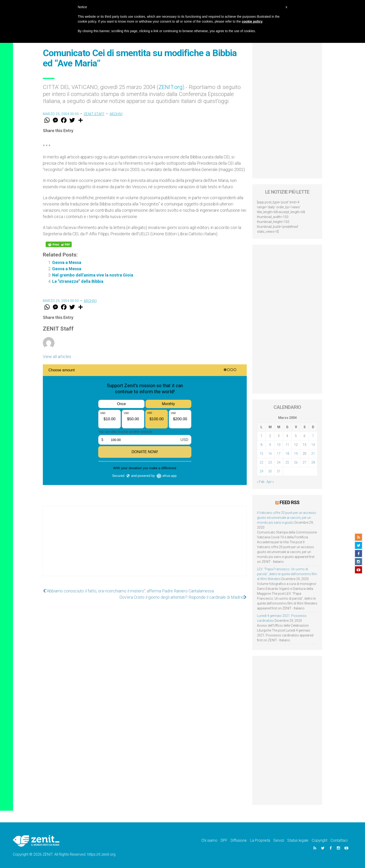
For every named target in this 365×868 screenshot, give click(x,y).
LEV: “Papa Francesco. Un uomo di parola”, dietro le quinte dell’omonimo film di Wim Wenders (287, 574)
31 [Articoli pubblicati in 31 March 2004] (279, 471)
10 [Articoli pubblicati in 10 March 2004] (279, 445)
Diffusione (239, 840)
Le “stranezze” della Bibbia (78, 281)
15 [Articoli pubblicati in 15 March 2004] (261, 454)
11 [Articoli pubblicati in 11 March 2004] (287, 445)
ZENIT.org (171, 87)
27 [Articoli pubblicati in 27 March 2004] (304, 462)
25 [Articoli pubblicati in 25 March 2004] (287, 462)
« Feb (261, 482)
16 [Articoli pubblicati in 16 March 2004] (270, 454)
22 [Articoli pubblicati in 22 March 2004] (261, 462)
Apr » (270, 482)
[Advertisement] (145, 546)
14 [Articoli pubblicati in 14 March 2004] (313, 445)
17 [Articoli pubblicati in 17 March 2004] (279, 454)
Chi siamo (209, 840)
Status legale (298, 840)
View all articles (57, 357)
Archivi (116, 114)
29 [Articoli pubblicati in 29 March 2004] (261, 471)
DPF (224, 840)
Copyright (319, 840)
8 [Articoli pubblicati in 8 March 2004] (261, 445)
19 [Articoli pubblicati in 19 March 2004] (296, 454)
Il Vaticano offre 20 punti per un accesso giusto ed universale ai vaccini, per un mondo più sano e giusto (287, 518)
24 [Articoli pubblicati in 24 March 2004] (279, 462)
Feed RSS (289, 502)
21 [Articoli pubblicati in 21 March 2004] (313, 454)
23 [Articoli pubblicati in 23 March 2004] (270, 462)
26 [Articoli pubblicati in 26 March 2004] (296, 462)
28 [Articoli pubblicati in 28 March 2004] (313, 462)
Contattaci (339, 840)
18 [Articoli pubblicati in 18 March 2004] (287, 454)
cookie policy (252, 21)
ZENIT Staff (94, 114)
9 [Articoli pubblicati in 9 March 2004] (270, 445)
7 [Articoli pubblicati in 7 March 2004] (313, 436)
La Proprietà (260, 840)
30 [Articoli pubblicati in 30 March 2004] (270, 471)
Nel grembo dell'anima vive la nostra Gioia (93, 275)
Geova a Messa (67, 262)
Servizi (279, 840)
